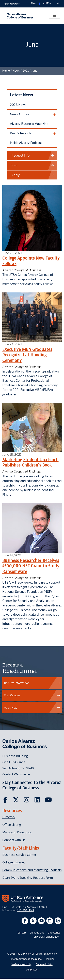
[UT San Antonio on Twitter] (33, 921)
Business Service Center (19, 855)
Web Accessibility (21, 964)
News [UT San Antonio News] (34, 4)
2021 (26, 71)
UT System (32, 970)
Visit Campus (32, 695)
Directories (54, 933)
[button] (58, 4)
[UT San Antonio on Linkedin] (50, 921)
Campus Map (37, 933)
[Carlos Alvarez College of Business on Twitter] (17, 801)
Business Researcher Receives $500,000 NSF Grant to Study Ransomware (31, 566)
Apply (33, 175)
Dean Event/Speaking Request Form (28, 878)
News (16, 71)
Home (6, 71)
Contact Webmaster (16, 774)
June (34, 71)
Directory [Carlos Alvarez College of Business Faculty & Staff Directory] (9, 817)
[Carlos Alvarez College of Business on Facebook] (6, 801)
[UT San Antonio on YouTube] (42, 921)
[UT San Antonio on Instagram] (58, 921)
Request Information (32, 683)
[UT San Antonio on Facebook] (25, 921)
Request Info (33, 155)
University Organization (47, 937)
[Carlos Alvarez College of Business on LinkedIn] (38, 801)
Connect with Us (14, 840)
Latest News (21, 95)
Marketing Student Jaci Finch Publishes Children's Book (30, 462)
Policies (50, 959)
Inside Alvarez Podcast (26, 143)
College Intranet (14, 862)
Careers (22, 933)
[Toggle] (54, 16)
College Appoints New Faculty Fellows (31, 261)
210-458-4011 (26, 910)
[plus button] (32, 114)
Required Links (44, 964)
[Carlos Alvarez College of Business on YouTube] (49, 801)
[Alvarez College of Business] (19, 16)
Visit (33, 165)
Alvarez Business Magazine (29, 124)
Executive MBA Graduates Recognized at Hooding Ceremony (27, 355)
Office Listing (12, 825)
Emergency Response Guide (26, 959)
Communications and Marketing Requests (32, 870)
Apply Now (32, 708)
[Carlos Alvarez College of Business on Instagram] (27, 801)
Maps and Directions (17, 832)
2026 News (18, 105)
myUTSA (47, 4)
